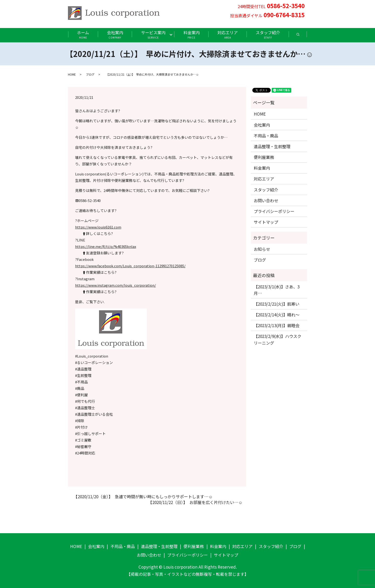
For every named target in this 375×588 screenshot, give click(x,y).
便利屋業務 (264, 157)
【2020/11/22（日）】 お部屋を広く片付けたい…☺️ (194, 502)
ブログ (90, 74)
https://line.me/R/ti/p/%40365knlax (106, 246)
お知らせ (262, 249)
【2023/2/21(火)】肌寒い (277, 304)
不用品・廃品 (266, 136)
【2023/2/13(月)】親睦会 (277, 325)
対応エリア (228, 34)
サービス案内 (153, 34)
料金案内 (192, 34)
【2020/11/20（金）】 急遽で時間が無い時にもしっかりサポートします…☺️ (142, 497)
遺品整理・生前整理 (272, 146)
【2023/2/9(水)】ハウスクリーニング (278, 339)
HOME (72, 74)
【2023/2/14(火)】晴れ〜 (277, 315)
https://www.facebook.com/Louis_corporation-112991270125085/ (130, 266)
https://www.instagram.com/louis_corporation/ (116, 285)
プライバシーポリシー (274, 211)
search (302, 36)
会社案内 (115, 34)
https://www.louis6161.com (98, 227)
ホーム (83, 34)
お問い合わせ (266, 200)
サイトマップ (266, 222)
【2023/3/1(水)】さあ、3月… (277, 290)
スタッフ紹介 (268, 34)
